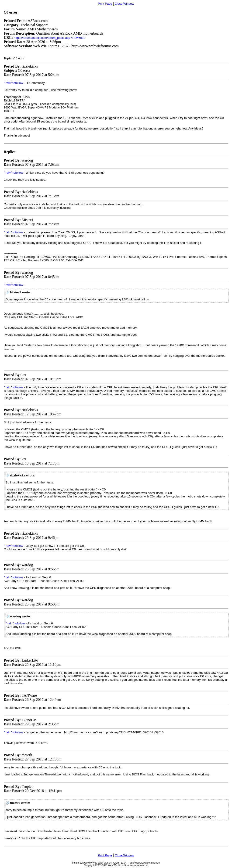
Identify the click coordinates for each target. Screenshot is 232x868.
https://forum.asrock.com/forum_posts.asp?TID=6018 (50, 38)
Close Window (124, 4)
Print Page (105, 4)
